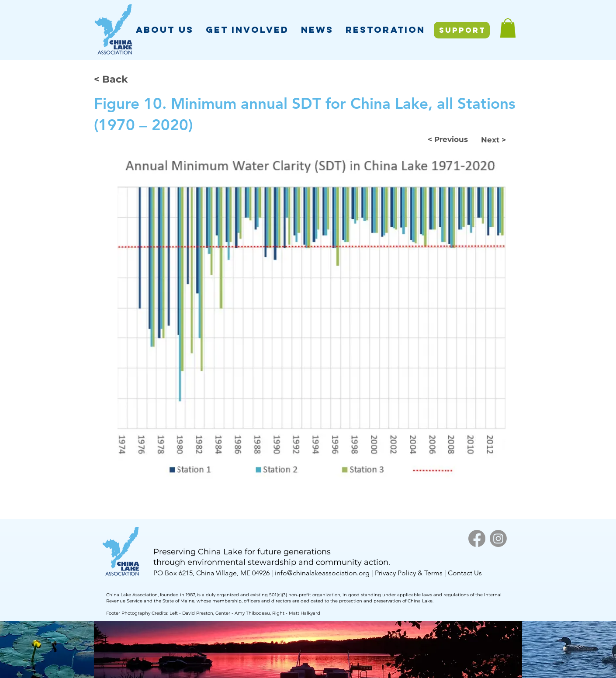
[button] (165, 29)
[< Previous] (448, 139)
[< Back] (123, 79)
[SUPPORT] (462, 30)
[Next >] (492, 140)
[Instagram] (498, 538)
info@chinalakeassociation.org (322, 573)
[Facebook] (477, 538)
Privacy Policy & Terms (409, 573)
